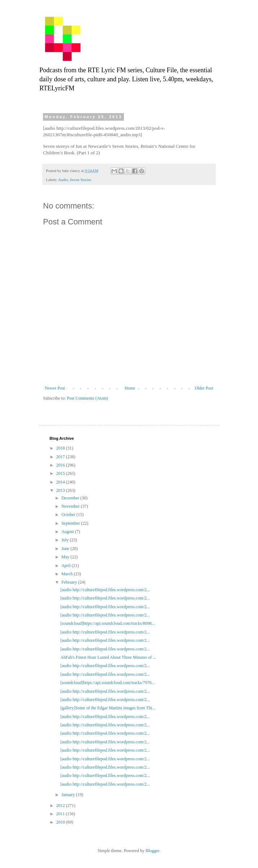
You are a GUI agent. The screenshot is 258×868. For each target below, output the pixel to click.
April (66, 566)
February (70, 582)
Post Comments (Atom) (87, 398)
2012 (61, 805)
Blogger (152, 851)
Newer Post (55, 388)
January (69, 795)
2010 (61, 822)
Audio (63, 180)
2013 (61, 490)
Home (130, 388)
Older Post (204, 388)
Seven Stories (80, 180)
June (66, 549)
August (68, 532)
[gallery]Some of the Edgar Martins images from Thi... (108, 708)
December (71, 498)
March (68, 574)
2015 (61, 473)
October (69, 515)
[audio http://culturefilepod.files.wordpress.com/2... (105, 590)
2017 (61, 457)
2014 (61, 482)
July (66, 540)
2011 (61, 814)
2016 (61, 465)
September (71, 523)
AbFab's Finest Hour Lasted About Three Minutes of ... (108, 657)
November (71, 506)
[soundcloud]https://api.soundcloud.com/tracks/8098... (108, 623)
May (66, 557)
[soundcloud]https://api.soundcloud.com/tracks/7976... (108, 683)
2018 (61, 448)
